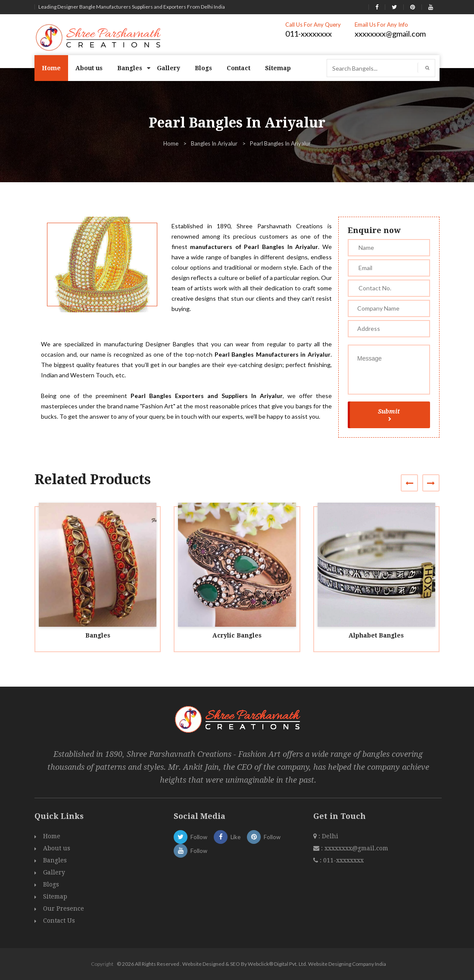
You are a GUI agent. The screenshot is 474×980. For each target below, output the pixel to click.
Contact (239, 68)
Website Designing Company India (347, 964)
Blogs (203, 68)
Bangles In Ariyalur (214, 143)
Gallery (168, 68)
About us (89, 68)
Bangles (130, 68)
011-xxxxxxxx (309, 34)
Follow (190, 837)
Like (227, 837)
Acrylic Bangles (237, 635)
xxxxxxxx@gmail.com (390, 34)
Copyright (102, 964)
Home (51, 68)
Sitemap (278, 68)
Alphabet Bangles (376, 635)
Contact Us (59, 921)
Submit (389, 414)
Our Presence (64, 908)
